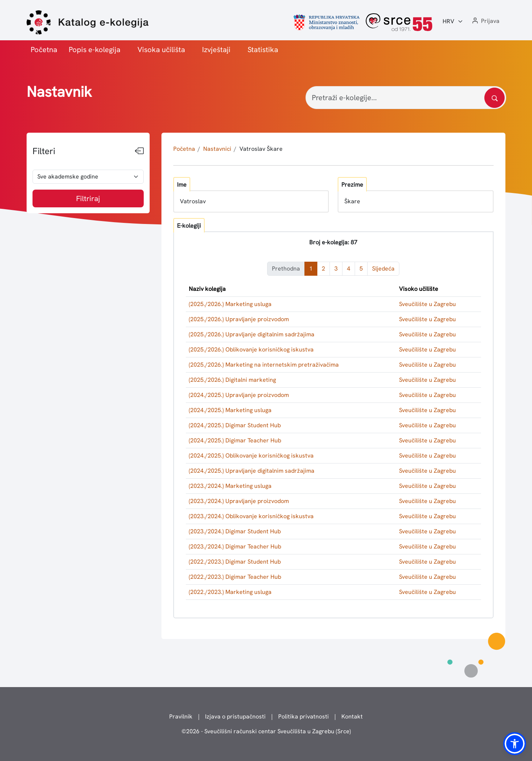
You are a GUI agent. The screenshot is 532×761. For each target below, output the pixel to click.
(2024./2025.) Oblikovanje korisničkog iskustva (251, 456)
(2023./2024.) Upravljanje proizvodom (239, 501)
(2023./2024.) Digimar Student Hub (235, 531)
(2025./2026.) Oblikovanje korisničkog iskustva (251, 349)
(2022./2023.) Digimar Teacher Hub (235, 577)
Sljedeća (383, 269)
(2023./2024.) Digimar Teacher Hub (235, 546)
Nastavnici (217, 149)
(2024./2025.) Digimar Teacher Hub (235, 440)
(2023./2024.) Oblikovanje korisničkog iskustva (251, 516)
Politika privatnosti (303, 716)
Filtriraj (88, 198)
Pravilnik (181, 716)
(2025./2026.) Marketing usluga (230, 304)
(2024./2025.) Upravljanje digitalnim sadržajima (252, 471)
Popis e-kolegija (95, 50)
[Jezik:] (453, 21)
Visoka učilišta (161, 50)
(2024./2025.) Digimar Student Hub (235, 425)
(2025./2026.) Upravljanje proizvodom (239, 319)
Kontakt (352, 716)
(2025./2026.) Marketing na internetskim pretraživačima (264, 365)
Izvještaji (216, 50)
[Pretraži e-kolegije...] (406, 98)
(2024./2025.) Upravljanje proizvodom (239, 395)
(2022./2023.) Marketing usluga (230, 592)
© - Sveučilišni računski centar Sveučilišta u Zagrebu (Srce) (266, 731)
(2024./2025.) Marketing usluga (230, 410)
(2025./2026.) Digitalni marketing (232, 380)
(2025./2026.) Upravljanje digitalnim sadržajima (252, 334)
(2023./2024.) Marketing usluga (230, 486)
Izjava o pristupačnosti (235, 716)
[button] (485, 21)
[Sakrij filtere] (139, 151)
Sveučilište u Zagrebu (427, 304)
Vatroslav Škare (261, 149)
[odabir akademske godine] (88, 177)
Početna (44, 50)
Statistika (263, 50)
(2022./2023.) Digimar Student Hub (235, 562)
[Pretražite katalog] (495, 98)
